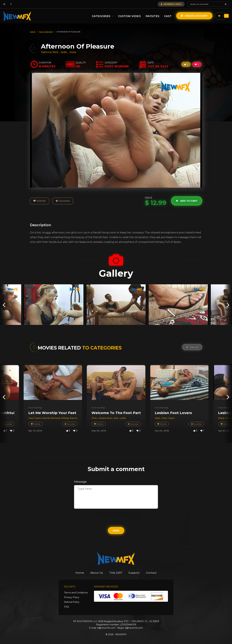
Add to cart (187, 201)
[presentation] (4, 305)
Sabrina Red (50, 52)
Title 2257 (116, 573)
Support (134, 573)
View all (192, 347)
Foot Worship (35, 408)
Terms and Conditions (76, 593)
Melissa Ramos (69, 418)
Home (80, 573)
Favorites (63, 201)
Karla (158, 418)
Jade (64, 52)
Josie (73, 52)
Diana (222, 418)
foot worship (46, 32)
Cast (168, 16)
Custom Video (129, 16)
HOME (33, 32)
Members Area (171, 4)
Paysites (152, 16)
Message (80, 482)
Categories (103, 16)
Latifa (123, 418)
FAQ (66, 607)
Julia (116, 418)
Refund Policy (72, 602)
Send (116, 531)
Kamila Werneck (51, 418)
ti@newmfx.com (106, 628)
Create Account (194, 16)
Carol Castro (35, 418)
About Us (97, 573)
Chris (94, 418)
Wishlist (40, 201)
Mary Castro (168, 418)
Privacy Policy (72, 597)
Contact (151, 573)
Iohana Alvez (105, 418)
